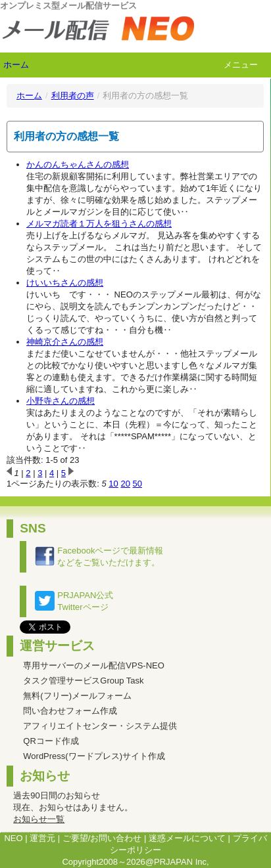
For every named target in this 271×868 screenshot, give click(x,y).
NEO (13, 838)
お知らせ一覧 (39, 819)
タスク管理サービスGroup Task (83, 681)
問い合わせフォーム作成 (70, 711)
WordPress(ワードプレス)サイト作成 (94, 756)
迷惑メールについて (187, 838)
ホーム (16, 65)
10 (113, 484)
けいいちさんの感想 (65, 283)
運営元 (42, 838)
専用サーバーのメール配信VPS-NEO (94, 665)
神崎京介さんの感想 (65, 342)
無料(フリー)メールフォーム (77, 696)
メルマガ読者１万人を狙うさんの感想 (99, 224)
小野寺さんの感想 (61, 401)
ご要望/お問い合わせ (102, 838)
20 (125, 484)
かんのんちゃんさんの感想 (78, 164)
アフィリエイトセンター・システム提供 (100, 726)
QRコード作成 (51, 741)
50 (137, 484)
